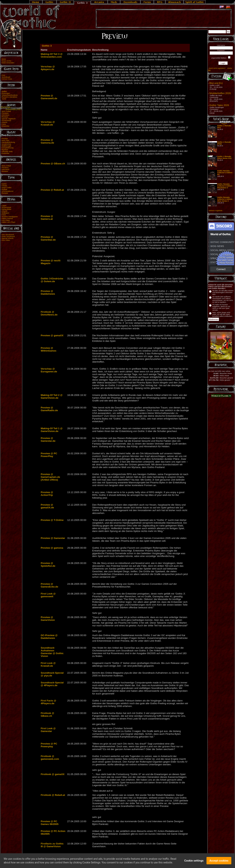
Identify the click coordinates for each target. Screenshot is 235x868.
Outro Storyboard (8, 237)
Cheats (4, 186)
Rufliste (5, 189)
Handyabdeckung (8, 142)
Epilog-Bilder (7, 209)
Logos (4, 206)
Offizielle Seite (7, 151)
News (4, 59)
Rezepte (5, 193)
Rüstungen (6, 93)
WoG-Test (5, 140)
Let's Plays (6, 220)
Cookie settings (194, 862)
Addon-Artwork (7, 218)
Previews (5, 113)
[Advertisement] (164, 19)
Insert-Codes (7, 188)
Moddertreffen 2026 (220, 93)
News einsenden (8, 63)
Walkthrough (6, 146)
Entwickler (6, 126)
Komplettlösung (8, 148)
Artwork (4, 122)
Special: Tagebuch (9, 119)
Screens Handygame (10, 217)
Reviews (5, 117)
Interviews (6, 115)
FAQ (3, 75)
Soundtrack (6, 77)
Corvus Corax (7, 79)
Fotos (4, 124)
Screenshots (6, 121)
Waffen (4, 91)
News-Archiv (6, 61)
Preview (5, 139)
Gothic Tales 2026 (219, 105)
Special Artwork (8, 238)
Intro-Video (6, 240)
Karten (4, 184)
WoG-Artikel (6, 111)
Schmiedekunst (8, 191)
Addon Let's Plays (8, 222)
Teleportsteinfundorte (10, 95)
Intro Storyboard (8, 235)
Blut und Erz (216, 83)
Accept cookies (219, 862)
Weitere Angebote (216, 211)
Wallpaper (6, 213)
